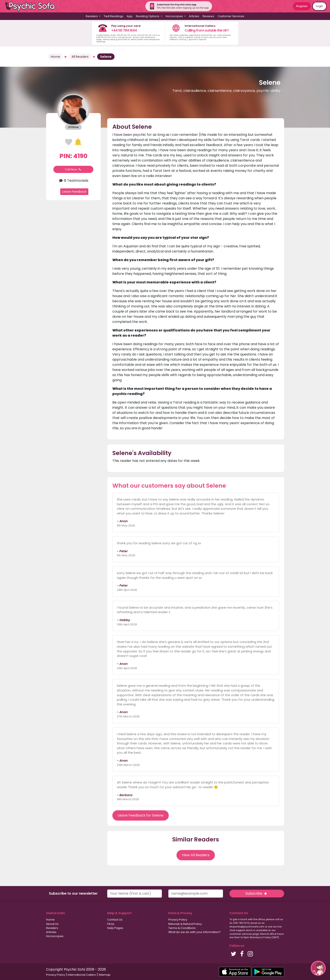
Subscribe (257, 893)
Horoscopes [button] (175, 16)
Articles (194, 16)
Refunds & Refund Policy (185, 924)
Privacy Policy (178, 920)
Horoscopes (55, 936)
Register (302, 6)
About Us (52, 924)
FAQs (111, 924)
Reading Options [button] (148, 16)
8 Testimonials (73, 181)
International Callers (82, 975)
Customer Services (231, 16)
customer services (241, 934)
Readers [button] (92, 16)
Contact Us (115, 920)
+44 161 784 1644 (124, 30)
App (130, 16)
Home (55, 57)
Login (319, 6)
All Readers (80, 57)
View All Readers (196, 855)
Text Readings (114, 16)
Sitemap (105, 975)
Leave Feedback (74, 192)
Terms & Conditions (182, 928)
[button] (318, 968)
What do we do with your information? (194, 932)
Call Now (73, 169)
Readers (52, 928)
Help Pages (115, 928)
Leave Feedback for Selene (141, 815)
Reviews (208, 16)
